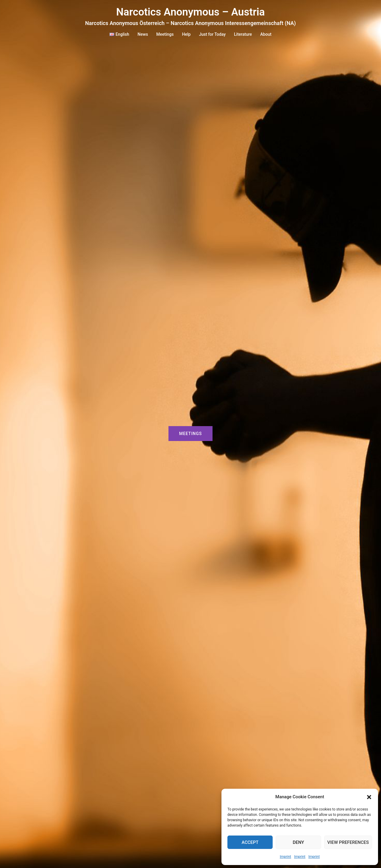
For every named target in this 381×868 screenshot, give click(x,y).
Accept (250, 842)
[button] (369, 797)
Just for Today (212, 34)
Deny (298, 842)
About (266, 34)
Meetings (165, 34)
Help (186, 34)
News (143, 34)
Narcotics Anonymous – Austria (190, 12)
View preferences (348, 842)
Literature (243, 34)
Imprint (285, 857)
